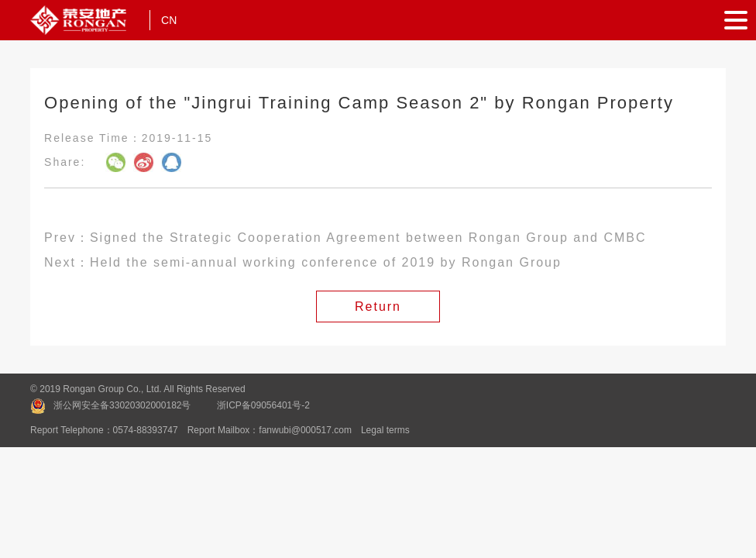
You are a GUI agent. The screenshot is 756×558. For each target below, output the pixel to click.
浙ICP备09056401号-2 (263, 405)
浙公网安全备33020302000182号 (122, 405)
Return (378, 307)
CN (169, 20)
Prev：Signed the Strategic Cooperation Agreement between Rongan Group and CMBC (345, 238)
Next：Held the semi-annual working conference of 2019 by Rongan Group (303, 262)
